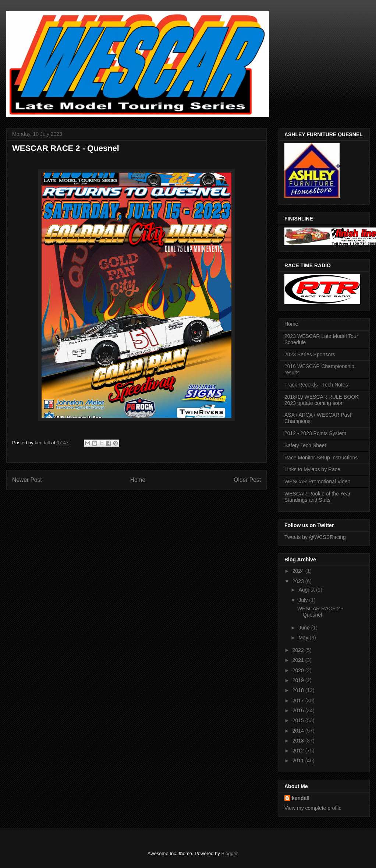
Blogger (229, 853)
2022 (299, 650)
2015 (299, 720)
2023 (299, 581)
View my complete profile (313, 808)
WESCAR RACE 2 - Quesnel (320, 612)
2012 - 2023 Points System (315, 433)
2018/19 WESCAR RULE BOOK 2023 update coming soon (322, 400)
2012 (299, 751)
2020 (299, 670)
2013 (299, 741)
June (305, 628)
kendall (301, 798)
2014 (299, 731)
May (304, 638)
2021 (299, 660)
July (304, 600)
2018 (299, 690)
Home (138, 480)
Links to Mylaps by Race (312, 469)
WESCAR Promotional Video (317, 481)
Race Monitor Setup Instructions (321, 458)
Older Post (247, 480)
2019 (299, 680)
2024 (299, 571)
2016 (299, 710)
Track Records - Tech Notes (316, 385)
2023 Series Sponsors (310, 354)
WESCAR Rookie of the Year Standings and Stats (318, 497)
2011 (299, 761)
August (307, 590)
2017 (299, 701)
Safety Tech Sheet (305, 445)
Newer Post (27, 480)
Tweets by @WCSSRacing (315, 537)
